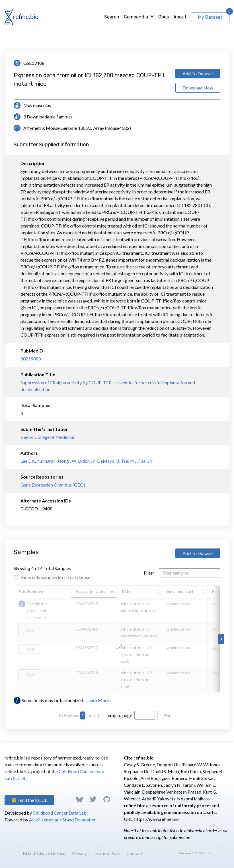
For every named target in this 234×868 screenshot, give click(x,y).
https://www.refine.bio (157, 819)
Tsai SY (145, 461)
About (180, 17)
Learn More (98, 700)
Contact (134, 853)
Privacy (79, 853)
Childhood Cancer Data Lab (60, 813)
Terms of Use (107, 853)
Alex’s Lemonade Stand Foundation (63, 820)
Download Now (198, 88)
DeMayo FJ (108, 461)
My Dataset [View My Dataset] (210, 17)
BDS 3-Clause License (44, 853)
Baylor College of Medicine (47, 437)
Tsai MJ (129, 461)
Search (112, 17)
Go (167, 715)
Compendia (136, 17)
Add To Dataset (198, 73)
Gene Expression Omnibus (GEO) (53, 485)
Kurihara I (46, 461)
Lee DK (28, 461)
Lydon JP (87, 461)
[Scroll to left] (13, 639)
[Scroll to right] (221, 639)
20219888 (31, 359)
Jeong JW (67, 461)
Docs (164, 17)
